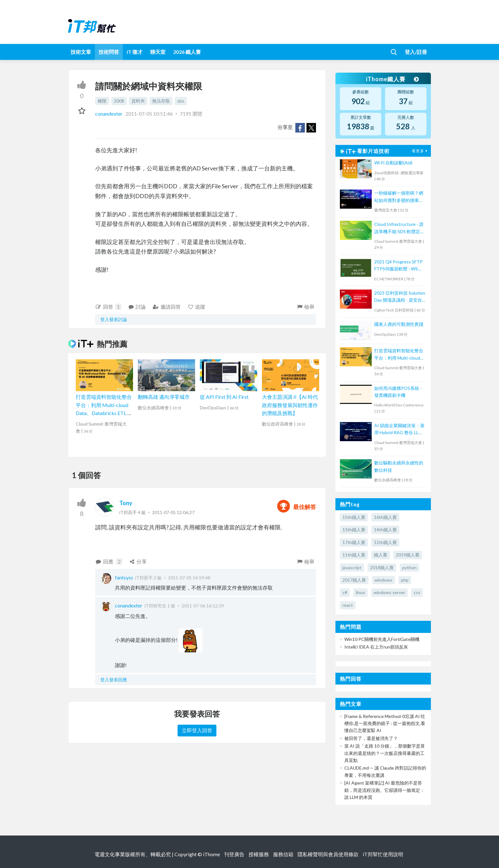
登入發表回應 (114, 680)
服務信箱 (283, 854)
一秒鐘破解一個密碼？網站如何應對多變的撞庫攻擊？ (399, 197)
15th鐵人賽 (354, 517)
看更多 (420, 151)
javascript (352, 567)
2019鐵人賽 (408, 555)
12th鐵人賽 (385, 542)
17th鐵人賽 (354, 542)
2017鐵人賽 (354, 580)
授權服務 (259, 854)
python (409, 567)
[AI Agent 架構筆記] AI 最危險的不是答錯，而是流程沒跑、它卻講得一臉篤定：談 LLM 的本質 (384, 790)
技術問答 (109, 52)
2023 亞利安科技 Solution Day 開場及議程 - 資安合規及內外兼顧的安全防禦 (400, 297)
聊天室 (158, 52)
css (417, 592)
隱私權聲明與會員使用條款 (328, 854)
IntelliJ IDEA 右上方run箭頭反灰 (376, 647)
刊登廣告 (234, 854)
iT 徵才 (135, 52)
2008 (119, 101)
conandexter (109, 114)
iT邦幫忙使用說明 (383, 854)
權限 (102, 101)
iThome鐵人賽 (392, 79)
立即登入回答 (197, 730)
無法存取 (161, 101)
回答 (108, 307)
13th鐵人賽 (354, 530)
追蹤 (197, 307)
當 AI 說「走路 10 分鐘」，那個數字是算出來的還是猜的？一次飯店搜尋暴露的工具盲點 (385, 753)
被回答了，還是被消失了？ (371, 738)
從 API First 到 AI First (224, 397)
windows (383, 580)
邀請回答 (167, 307)
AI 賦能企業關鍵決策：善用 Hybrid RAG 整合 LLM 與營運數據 (399, 430)
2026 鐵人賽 (187, 52)
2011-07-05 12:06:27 (173, 512)
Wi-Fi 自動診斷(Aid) (393, 163)
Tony (126, 503)
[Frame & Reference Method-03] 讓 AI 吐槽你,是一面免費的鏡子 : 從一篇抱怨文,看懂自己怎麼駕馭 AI (385, 723)
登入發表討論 (114, 319)
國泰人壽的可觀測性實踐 (399, 324)
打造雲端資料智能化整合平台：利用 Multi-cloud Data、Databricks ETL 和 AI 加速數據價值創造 (399, 355)
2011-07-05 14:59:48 (189, 578)
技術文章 (81, 52)
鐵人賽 (381, 555)
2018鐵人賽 (382, 567)
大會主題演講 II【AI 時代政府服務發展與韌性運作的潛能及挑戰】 (290, 405)
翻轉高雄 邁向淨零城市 (164, 397)
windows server (389, 592)
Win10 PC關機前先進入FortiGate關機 (382, 639)
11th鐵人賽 (354, 555)
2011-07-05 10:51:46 (149, 114)
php (405, 580)
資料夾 (138, 101)
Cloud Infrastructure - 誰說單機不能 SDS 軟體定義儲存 (399, 228)
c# (345, 592)
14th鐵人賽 (385, 530)
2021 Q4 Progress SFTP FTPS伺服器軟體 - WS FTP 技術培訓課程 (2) (398, 266)
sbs (181, 101)
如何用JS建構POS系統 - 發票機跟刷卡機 (398, 392)
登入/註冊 (416, 52)
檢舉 (305, 307)
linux (360, 592)
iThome (211, 854)
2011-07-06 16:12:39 (203, 606)
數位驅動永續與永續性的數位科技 (399, 466)
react (348, 605)
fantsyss (124, 577)
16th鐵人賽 (385, 517)
